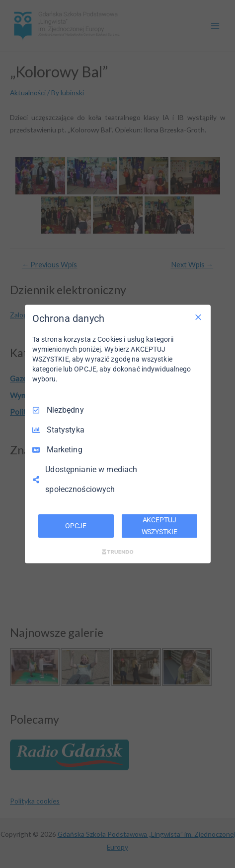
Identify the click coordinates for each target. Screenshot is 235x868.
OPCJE (76, 526)
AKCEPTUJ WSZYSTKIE (159, 526)
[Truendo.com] (118, 552)
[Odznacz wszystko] (198, 317)
